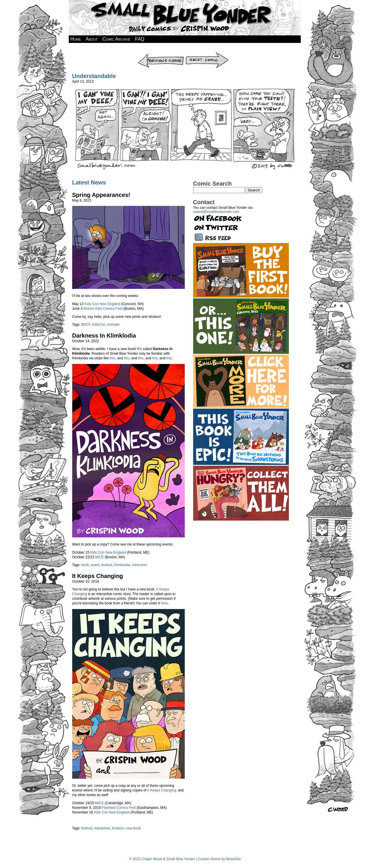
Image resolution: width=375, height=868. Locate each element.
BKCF (86, 325)
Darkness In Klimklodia (104, 336)
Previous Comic (161, 54)
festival (107, 565)
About (92, 39)
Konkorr (118, 828)
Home (76, 39)
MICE (99, 557)
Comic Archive (116, 39)
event (95, 565)
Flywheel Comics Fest (119, 808)
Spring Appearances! (101, 195)
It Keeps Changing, (162, 790)
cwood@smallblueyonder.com (216, 212)
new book (133, 828)
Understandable (94, 76)
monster (114, 325)
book (85, 565)
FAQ (140, 39)
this (113, 358)
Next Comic (208, 54)
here (164, 603)
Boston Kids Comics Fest (103, 309)
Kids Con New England (102, 304)
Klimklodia (122, 565)
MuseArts (233, 859)
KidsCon (99, 325)
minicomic (140, 565)
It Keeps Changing (98, 576)
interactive (102, 828)
